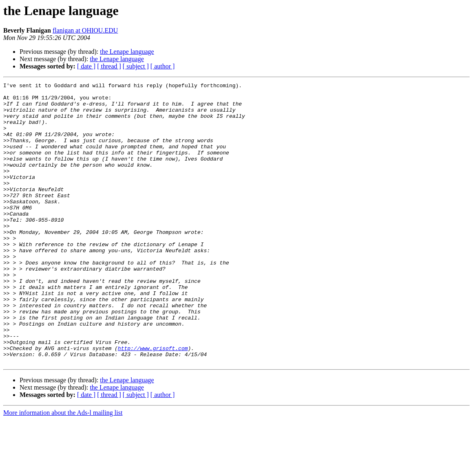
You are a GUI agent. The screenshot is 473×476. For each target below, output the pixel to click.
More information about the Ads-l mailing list (63, 469)
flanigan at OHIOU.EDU (85, 30)
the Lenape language (127, 52)
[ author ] (163, 66)
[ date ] (86, 66)
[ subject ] (136, 66)
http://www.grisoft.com (153, 402)
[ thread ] (109, 66)
